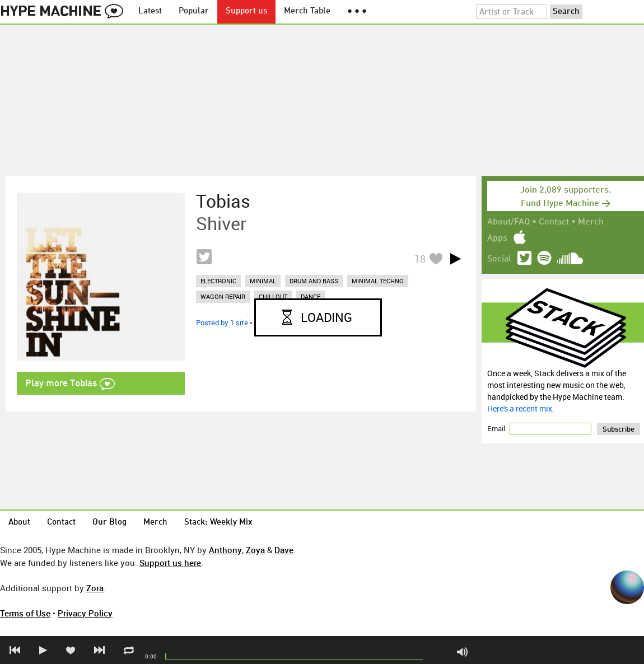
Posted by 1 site (222, 322)
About (19, 523)
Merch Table (307, 11)
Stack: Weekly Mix (218, 523)
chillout (273, 296)
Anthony (225, 550)
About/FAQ (508, 222)
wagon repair (223, 296)
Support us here (170, 563)
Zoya (255, 550)
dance (311, 296)
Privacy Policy (85, 613)
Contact (554, 222)
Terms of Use (25, 613)
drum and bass (314, 281)
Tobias (223, 201)
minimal (263, 281)
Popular (194, 11)
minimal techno (378, 281)
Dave (284, 550)
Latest (150, 11)
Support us (246, 11)
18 (420, 259)
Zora (95, 588)
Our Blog (109, 523)
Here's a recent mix (520, 408)
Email (497, 428)
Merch (591, 222)
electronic (218, 281)
